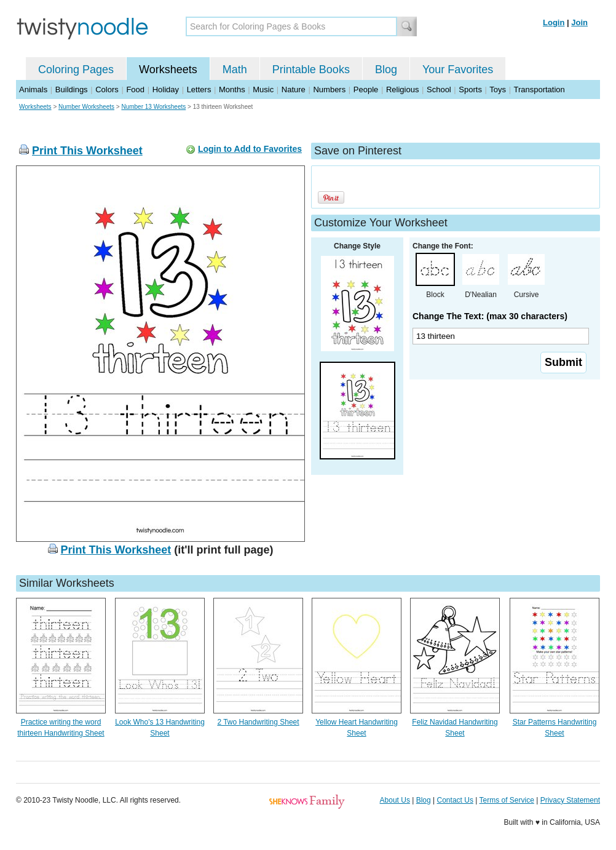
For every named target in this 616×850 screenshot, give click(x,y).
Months (232, 89)
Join (579, 22)
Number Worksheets (86, 107)
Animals (33, 89)
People (366, 89)
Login (554, 22)
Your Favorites (458, 70)
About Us (395, 800)
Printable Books (311, 70)
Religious (402, 89)
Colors (107, 89)
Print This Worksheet (87, 151)
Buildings (72, 89)
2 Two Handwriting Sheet (258, 722)
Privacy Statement (570, 800)
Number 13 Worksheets (153, 107)
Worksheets (168, 70)
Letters (199, 89)
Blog (386, 70)
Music (263, 89)
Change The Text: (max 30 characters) (490, 316)
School (439, 89)
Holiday (166, 89)
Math (235, 70)
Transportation (539, 89)
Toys (498, 89)
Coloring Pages (76, 70)
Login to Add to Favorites (250, 149)
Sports (470, 89)
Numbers (329, 89)
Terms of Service (506, 800)
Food (135, 89)
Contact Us (455, 800)
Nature (294, 89)
